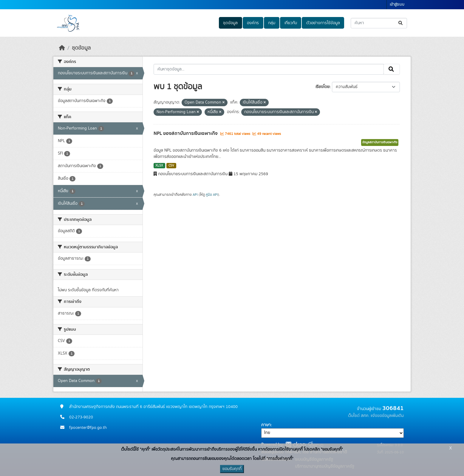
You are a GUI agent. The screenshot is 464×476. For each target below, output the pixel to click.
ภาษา (266, 425)
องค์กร (253, 23)
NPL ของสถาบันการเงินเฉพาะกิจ (186, 133)
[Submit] (401, 23)
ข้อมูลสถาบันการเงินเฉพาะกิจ (380, 142)
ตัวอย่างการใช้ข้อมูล (323, 23)
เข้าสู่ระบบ (397, 5)
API (195, 195)
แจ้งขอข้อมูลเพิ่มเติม (387, 416)
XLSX (159, 166)
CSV (171, 166)
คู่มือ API (212, 195)
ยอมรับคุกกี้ (232, 469)
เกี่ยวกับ (291, 23)
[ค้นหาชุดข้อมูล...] (379, 23)
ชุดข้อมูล (230, 23)
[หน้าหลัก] (62, 48)
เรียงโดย (323, 87)
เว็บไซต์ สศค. (359, 416)
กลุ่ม (272, 23)
